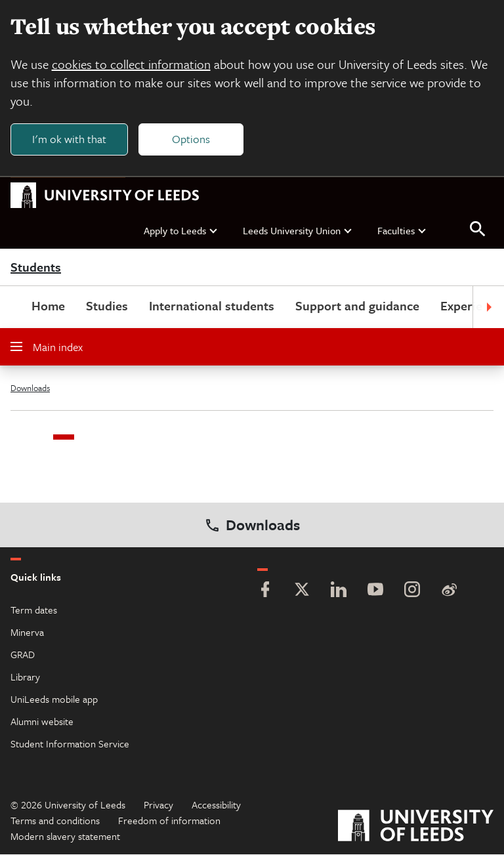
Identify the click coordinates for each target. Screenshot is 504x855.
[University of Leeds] (416, 828)
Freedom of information (169, 821)
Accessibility (216, 805)
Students (36, 268)
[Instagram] (412, 592)
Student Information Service (70, 744)
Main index (47, 347)
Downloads (30, 388)
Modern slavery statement (65, 837)
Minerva (27, 633)
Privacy (158, 805)
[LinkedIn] (339, 592)
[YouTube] (375, 592)
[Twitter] (302, 592)
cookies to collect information (131, 64)
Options (192, 139)
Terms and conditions (55, 821)
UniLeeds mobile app (54, 699)
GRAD (23, 655)
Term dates (34, 610)
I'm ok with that (69, 139)
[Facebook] (265, 592)
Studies (107, 306)
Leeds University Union (298, 230)
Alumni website (42, 722)
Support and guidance (357, 306)
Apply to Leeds (181, 230)
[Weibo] (449, 592)
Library (25, 677)
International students (212, 306)
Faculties (402, 230)
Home (48, 306)
